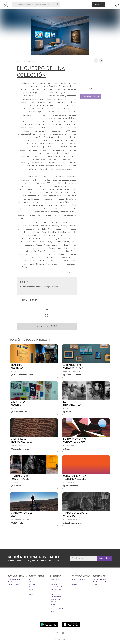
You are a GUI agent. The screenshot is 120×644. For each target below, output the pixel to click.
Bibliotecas (54, 584)
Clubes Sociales (56, 597)
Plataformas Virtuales (57, 609)
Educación (33, 584)
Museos (53, 604)
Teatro (31, 592)
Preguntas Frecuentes (100, 580)
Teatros (53, 607)
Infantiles (32, 587)
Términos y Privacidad (100, 582)
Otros (31, 594)
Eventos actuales (14, 582)
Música (31, 589)
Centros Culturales (56, 589)
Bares (52, 582)
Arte (31, 580)
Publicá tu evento (14, 580)
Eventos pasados (14, 584)
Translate (70, 272)
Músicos (74, 587)
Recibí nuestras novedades (34, 557)
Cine (31, 582)
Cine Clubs (54, 592)
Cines (52, 594)
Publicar (98, 4)
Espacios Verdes (56, 599)
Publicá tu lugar (56, 580)
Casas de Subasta (56, 587)
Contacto (96, 584)
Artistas (74, 582)
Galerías (53, 602)
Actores (74, 584)
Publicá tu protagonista (79, 580)
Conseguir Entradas (91, 96)
